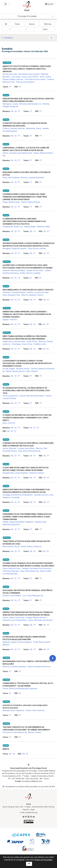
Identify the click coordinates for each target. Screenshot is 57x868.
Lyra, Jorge (16, 77)
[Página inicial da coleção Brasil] (29, 800)
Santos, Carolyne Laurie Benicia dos (17, 153)
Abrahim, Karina (23, 369)
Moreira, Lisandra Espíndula (32, 177)
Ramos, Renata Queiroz (15, 371)
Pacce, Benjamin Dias (11, 295)
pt (10, 87)
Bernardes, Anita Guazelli (29, 74)
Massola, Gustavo (37, 473)
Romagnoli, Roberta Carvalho (15, 248)
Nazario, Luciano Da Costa (38, 292)
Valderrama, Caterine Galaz (14, 341)
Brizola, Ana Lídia (10, 74)
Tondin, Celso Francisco (35, 710)
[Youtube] (34, 817)
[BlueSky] (23, 817)
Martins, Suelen (35, 732)
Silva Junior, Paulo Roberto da (15, 732)
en (12, 111)
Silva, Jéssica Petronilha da (29, 451)
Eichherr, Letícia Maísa (12, 596)
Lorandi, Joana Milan (26, 448)
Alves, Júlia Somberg (11, 177)
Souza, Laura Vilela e (30, 77)
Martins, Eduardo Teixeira (32, 295)
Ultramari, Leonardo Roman (14, 292)
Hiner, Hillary (32, 341)
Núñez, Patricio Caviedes (30, 273)
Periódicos (7, 38)
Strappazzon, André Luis (13, 227)
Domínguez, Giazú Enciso (22, 344)
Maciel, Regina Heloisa (31, 202)
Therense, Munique (11, 571)
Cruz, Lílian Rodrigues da (33, 596)
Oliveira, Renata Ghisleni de (39, 667)
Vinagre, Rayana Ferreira (36, 617)
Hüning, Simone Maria (25, 82)
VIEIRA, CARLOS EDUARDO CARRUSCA (18, 522)
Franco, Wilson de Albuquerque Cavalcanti (20, 688)
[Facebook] (31, 817)
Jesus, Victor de (9, 423)
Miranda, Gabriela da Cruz (30, 104)
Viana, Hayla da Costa (11, 568)
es (16, 111)
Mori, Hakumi (32, 371)
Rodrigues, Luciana (10, 104)
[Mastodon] (26, 817)
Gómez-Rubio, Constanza (31, 546)
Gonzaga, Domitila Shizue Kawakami (18, 495)
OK (29, 863)
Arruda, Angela (9, 369)
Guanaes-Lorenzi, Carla (44, 495)
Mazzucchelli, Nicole (11, 546)
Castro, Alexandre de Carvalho (40, 620)
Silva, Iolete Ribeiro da (29, 571)
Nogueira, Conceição (11, 497)
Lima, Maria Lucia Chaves (35, 79)
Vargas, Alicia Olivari (35, 270)
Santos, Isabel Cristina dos (14, 617)
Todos (17, 24)
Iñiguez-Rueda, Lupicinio (13, 79)
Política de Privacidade (43, 860)
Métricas (48, 24)
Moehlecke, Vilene (34, 128)
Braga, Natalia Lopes (11, 202)
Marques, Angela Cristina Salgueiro (17, 642)
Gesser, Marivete (9, 448)
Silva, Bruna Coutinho (37, 248)
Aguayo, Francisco (10, 319)
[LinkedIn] (28, 817)
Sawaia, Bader (30, 227)
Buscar (32, 24)
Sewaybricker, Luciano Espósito (15, 473)
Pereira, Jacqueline (10, 396)
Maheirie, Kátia (43, 227)
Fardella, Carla (40, 344)
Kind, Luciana (45, 77)
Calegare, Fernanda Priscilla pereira (36, 568)
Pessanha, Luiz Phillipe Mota (15, 620)
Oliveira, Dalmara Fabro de (14, 128)
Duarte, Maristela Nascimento (32, 396)
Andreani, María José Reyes (14, 270)
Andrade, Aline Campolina (13, 710)
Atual (45, 29)
